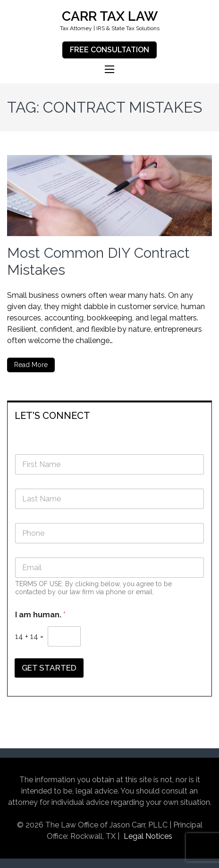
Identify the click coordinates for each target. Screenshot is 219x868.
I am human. (40, 615)
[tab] (109, 415)
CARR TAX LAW (110, 16)
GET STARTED (49, 668)
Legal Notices (148, 836)
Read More (31, 365)
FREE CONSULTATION (109, 50)
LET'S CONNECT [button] (52, 416)
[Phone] (109, 533)
